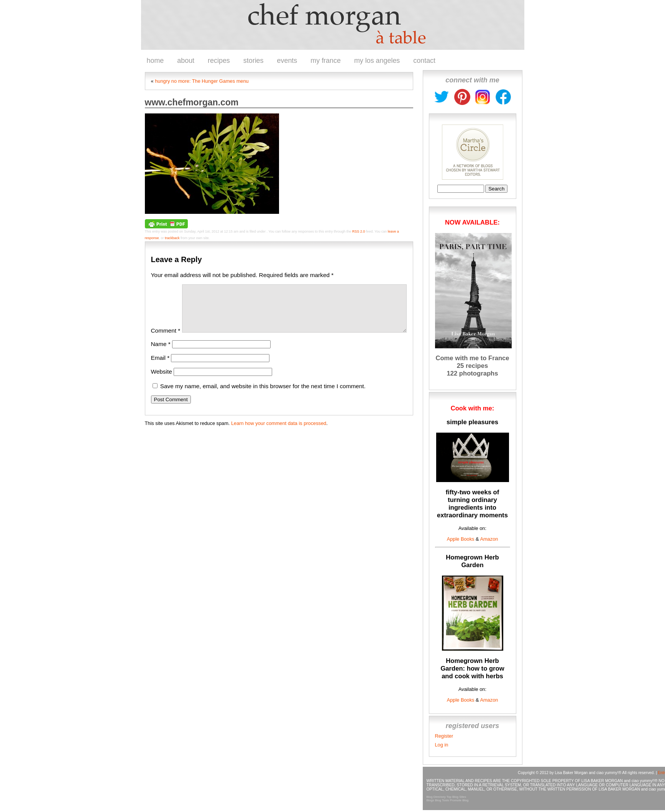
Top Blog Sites (456, 797)
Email (160, 367)
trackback (172, 238)
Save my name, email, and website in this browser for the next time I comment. (263, 395)
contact (424, 61)
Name (161, 353)
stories (254, 61)
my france (326, 61)
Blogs (430, 800)
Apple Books (461, 539)
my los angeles (377, 61)
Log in (442, 745)
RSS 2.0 (359, 231)
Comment (166, 340)
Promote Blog (459, 800)
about (186, 61)
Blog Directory (436, 797)
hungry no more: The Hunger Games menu (202, 81)
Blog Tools (442, 800)
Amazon (489, 539)
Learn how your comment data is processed (279, 432)
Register (444, 736)
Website (162, 381)
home (155, 61)
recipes (219, 61)
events (287, 61)
